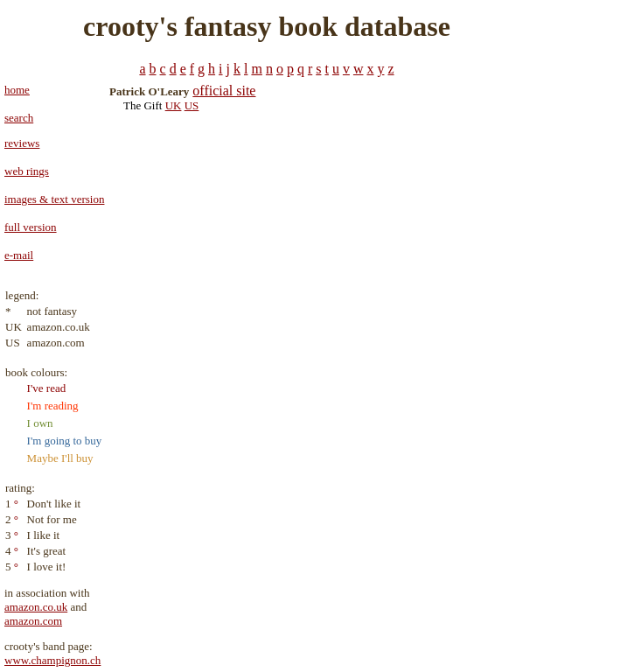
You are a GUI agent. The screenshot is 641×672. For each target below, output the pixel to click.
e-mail (19, 255)
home (17, 90)
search (19, 118)
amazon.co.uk (36, 607)
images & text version (54, 199)
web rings (27, 171)
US (192, 105)
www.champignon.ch (52, 660)
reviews (22, 143)
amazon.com (33, 621)
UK (174, 105)
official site (224, 91)
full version (31, 227)
